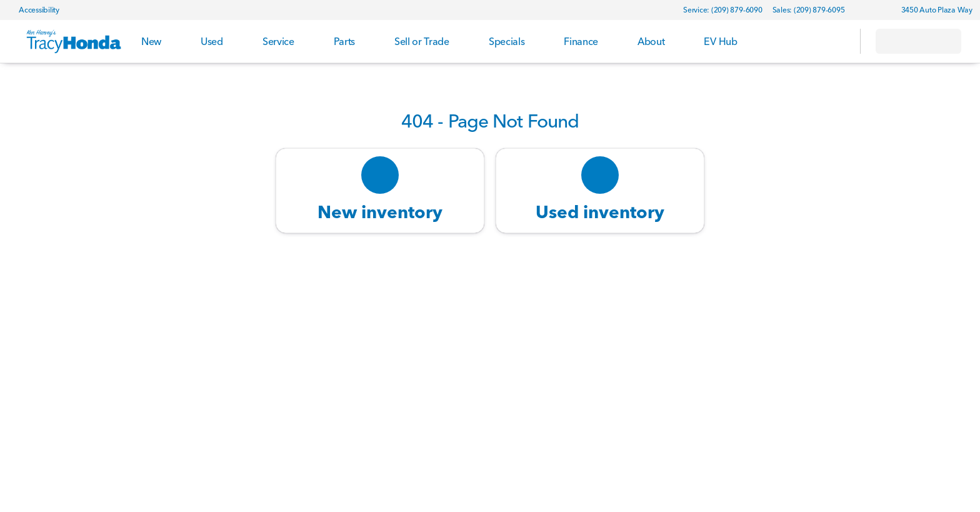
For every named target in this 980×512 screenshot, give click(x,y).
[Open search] (835, 41)
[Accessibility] (33, 10)
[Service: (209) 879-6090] (722, 10)
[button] (872, 10)
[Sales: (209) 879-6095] (809, 10)
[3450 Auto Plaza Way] (931, 10)
